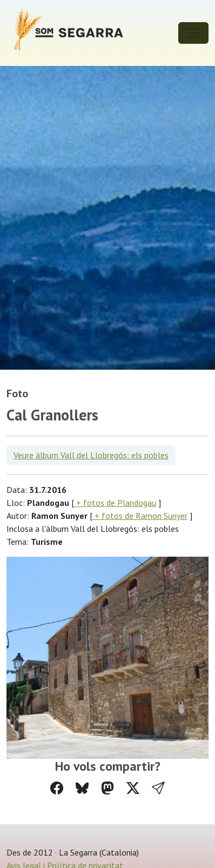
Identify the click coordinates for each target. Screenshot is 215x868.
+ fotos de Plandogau (115, 503)
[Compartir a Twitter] (133, 788)
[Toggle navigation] (193, 33)
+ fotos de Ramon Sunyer (140, 516)
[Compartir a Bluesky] (82, 788)
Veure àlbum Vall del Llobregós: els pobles (91, 455)
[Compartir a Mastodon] (107, 788)
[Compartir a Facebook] (57, 788)
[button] (158, 788)
